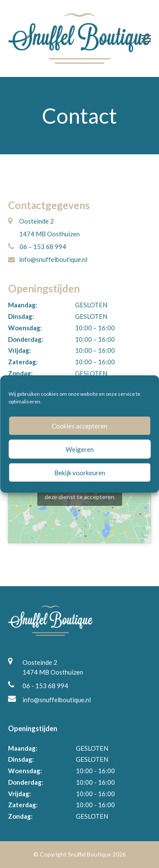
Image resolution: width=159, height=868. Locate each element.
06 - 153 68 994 (45, 686)
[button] (146, 38)
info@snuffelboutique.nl (57, 700)
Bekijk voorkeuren (80, 473)
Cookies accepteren (79, 426)
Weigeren (80, 449)
